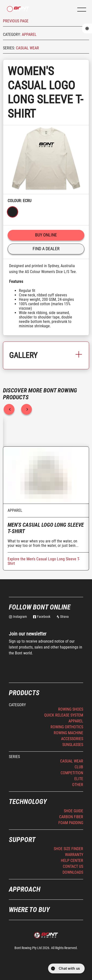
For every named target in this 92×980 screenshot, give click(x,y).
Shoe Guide (73, 811)
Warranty (74, 855)
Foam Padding (71, 823)
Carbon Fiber (71, 817)
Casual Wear (27, 48)
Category (17, 705)
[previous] (9, 409)
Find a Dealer (46, 249)
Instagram (18, 617)
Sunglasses (73, 745)
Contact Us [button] (73, 866)
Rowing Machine (68, 733)
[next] (26, 409)
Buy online (46, 235)
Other (78, 785)
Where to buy (29, 910)
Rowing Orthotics (67, 727)
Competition (72, 773)
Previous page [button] (16, 21)
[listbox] (46, 160)
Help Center (72, 861)
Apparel (29, 35)
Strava (63, 617)
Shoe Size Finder (68, 849)
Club (79, 767)
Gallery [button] (46, 355)
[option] (46, 160)
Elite (79, 779)
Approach (25, 889)
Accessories (72, 739)
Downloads (73, 872)
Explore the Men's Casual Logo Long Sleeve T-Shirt (44, 561)
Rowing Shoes (71, 709)
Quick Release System (64, 715)
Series (14, 757)
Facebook (42, 617)
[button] (82, 10)
